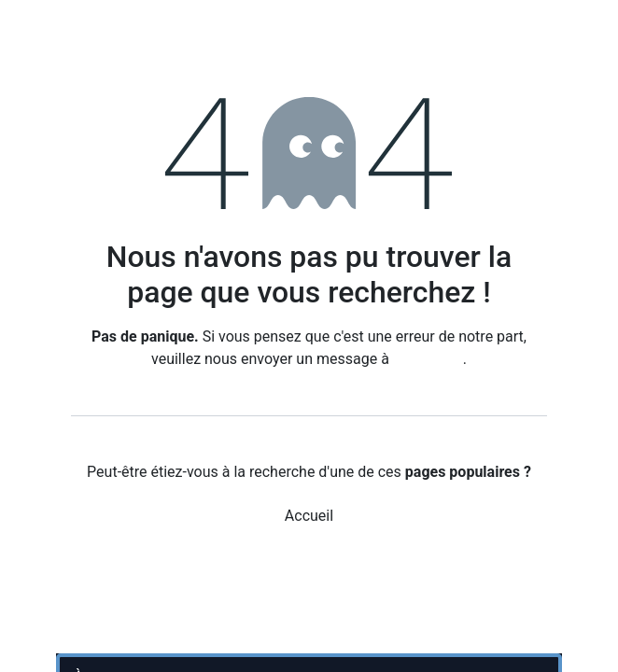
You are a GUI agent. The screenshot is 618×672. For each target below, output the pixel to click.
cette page (428, 359)
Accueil (309, 516)
